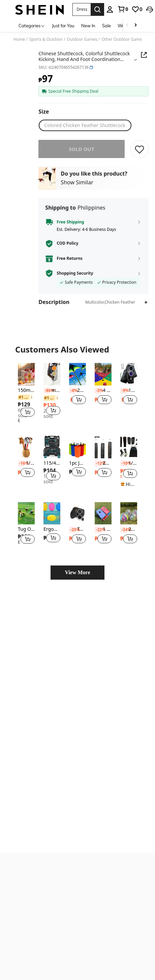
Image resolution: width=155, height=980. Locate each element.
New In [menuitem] (88, 26)
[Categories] (32, 25)
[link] (112, 9)
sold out (81, 149)
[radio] (85, 125)
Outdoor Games (82, 39)
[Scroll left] (127, 25)
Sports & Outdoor (46, 39)
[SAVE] (139, 149)
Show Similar (77, 182)
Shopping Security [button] (75, 273)
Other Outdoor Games (123, 39)
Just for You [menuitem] (63, 26)
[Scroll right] (135, 25)
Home (19, 39)
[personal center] (99, 9)
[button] (76, 9)
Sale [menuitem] (106, 26)
